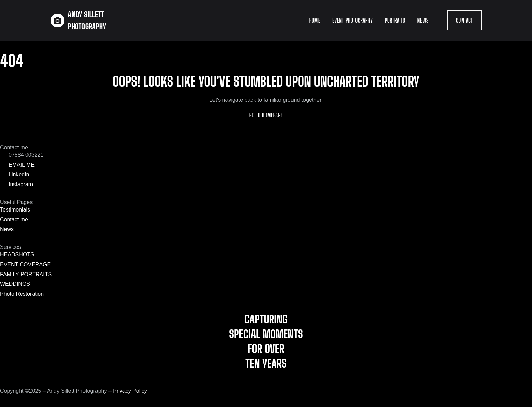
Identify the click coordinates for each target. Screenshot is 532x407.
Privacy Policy (130, 391)
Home (315, 20)
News (423, 20)
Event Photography (352, 20)
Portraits (395, 20)
